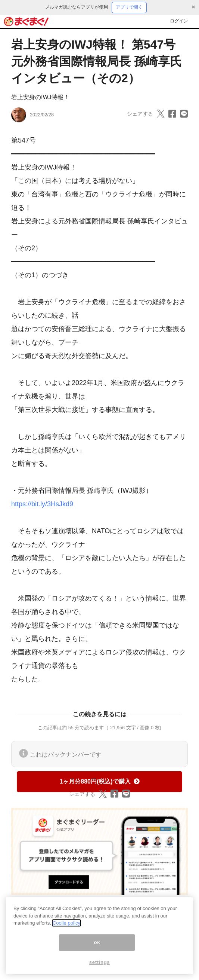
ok (97, 942)
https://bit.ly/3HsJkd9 (42, 504)
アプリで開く (129, 7)
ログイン (179, 21)
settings (100, 962)
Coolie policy (66, 923)
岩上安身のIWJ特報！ (40, 97)
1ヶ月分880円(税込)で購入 (99, 781)
